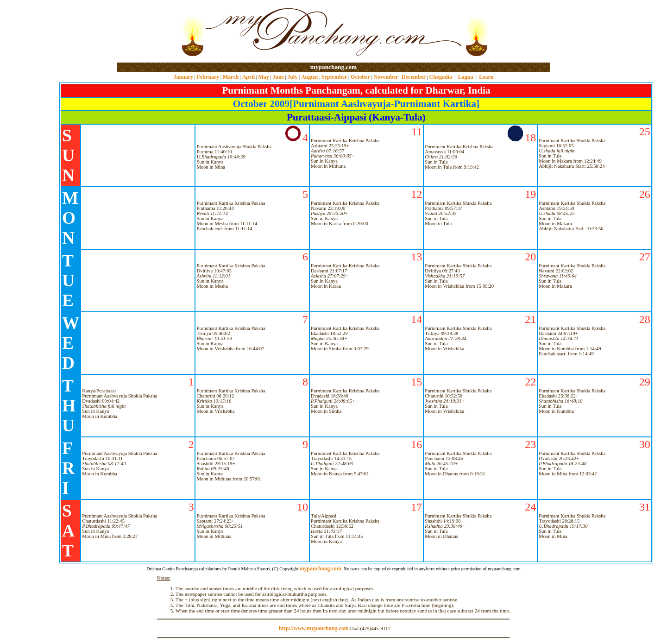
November (386, 77)
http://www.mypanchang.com (314, 628)
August (310, 77)
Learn (486, 77)
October (360, 77)
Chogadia (441, 77)
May (263, 77)
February (208, 77)
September (334, 77)
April (249, 77)
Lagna (466, 77)
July (292, 77)
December (414, 77)
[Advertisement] (147, 32)
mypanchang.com (333, 67)
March (231, 77)
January (183, 77)
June (278, 77)
